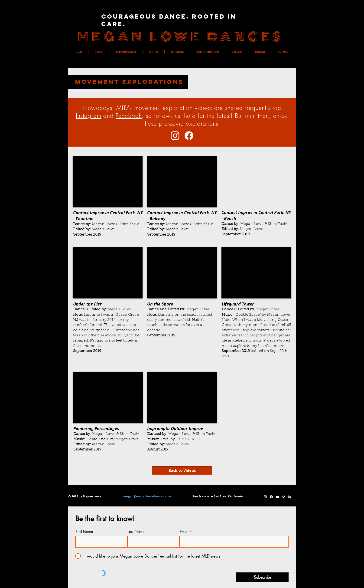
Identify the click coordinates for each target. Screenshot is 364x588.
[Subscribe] (262, 577)
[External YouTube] (108, 181)
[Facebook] (189, 136)
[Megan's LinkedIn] (289, 497)
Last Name (136, 532)
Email (184, 532)
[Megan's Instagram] (175, 136)
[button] (99, 52)
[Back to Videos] (182, 471)
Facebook (129, 116)
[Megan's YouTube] (277, 497)
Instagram (89, 116)
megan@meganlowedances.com (147, 496)
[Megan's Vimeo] (283, 497)
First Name (84, 532)
